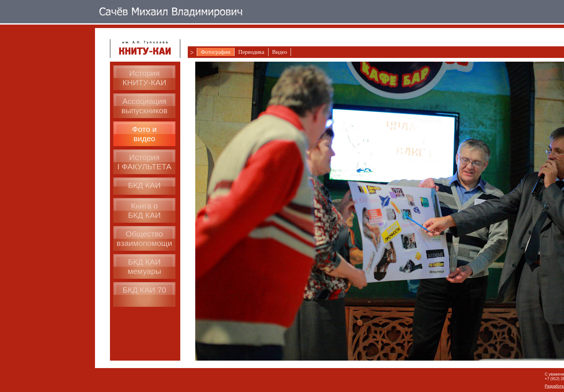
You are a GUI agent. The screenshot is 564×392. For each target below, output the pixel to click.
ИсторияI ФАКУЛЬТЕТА (145, 162)
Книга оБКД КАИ (144, 210)
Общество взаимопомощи (144, 238)
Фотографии (216, 52)
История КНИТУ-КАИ (145, 78)
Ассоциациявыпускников (144, 106)
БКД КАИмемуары (144, 266)
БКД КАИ (144, 185)
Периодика (251, 52)
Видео (280, 52)
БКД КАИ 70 (145, 290)
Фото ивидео (144, 134)
